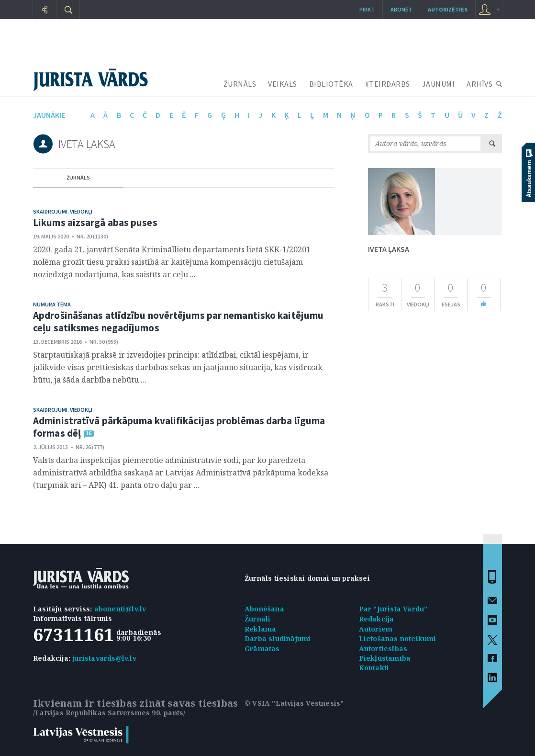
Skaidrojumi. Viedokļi (63, 211)
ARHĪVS (479, 84)
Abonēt (401, 9)
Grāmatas (262, 649)
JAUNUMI (439, 84)
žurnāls (78, 177)
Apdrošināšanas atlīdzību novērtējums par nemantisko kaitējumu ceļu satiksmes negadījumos (178, 322)
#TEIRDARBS (388, 84)
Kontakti (374, 668)
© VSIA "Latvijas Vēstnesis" (294, 703)
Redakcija (377, 619)
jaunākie (49, 115)
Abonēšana (264, 609)
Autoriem (376, 629)
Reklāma (260, 629)
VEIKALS (283, 84)
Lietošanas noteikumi (398, 638)
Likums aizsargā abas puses (95, 222)
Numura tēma (52, 304)
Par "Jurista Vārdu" (393, 609)
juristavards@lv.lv (104, 658)
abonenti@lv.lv (120, 609)
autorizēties (448, 9)
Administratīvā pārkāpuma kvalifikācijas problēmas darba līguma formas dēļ (179, 427)
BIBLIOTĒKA (331, 84)
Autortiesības (383, 649)
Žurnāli (257, 619)
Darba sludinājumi (278, 638)
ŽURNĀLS (240, 84)
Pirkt (367, 9)
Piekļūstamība (385, 658)
